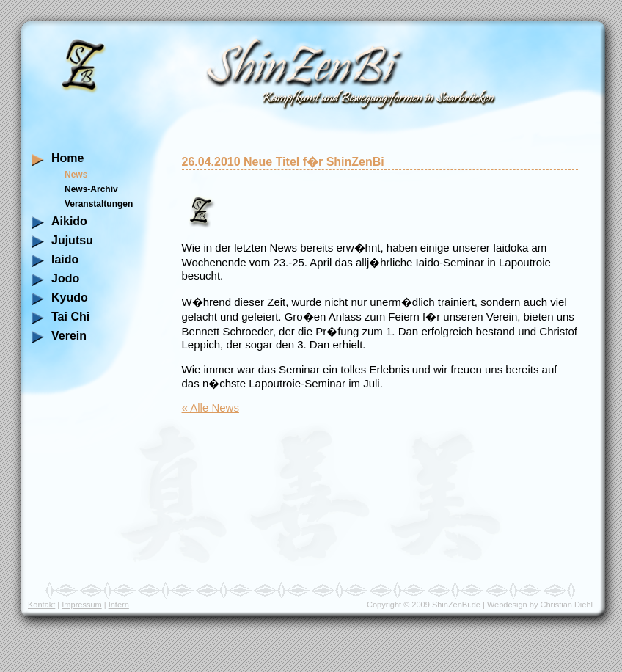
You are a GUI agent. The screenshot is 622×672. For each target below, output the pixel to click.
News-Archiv (91, 189)
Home (67, 158)
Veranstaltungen (99, 204)
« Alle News (211, 408)
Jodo (65, 278)
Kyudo (70, 297)
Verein (69, 336)
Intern (119, 605)
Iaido (65, 259)
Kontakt (41, 605)
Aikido (69, 221)
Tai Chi (70, 317)
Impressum (81, 605)
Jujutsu (72, 240)
